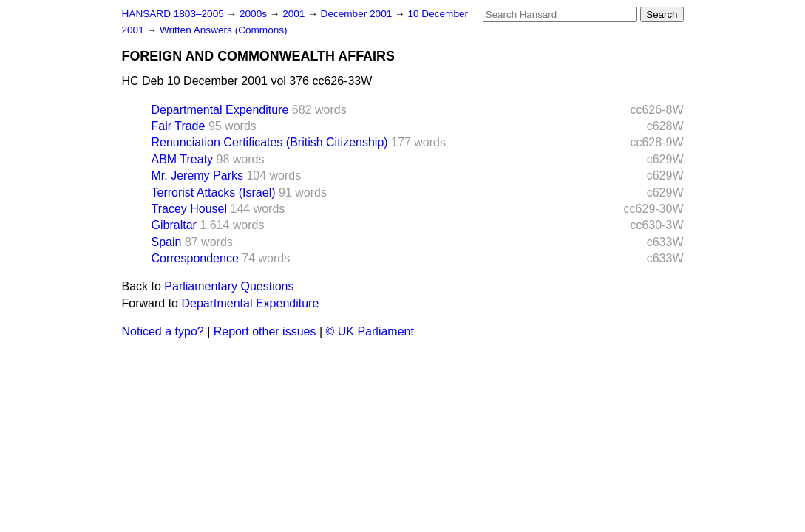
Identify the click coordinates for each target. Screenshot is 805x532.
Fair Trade (179, 126)
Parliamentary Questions (229, 286)
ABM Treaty (183, 159)
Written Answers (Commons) (224, 30)
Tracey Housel (190, 209)
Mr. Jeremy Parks (197, 175)
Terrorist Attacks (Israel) (214, 192)
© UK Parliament (370, 331)
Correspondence (195, 258)
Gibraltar (174, 225)
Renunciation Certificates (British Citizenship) (270, 142)
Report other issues (265, 331)
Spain (167, 242)
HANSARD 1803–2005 (173, 14)
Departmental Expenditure (220, 110)
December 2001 (358, 14)
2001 (295, 14)
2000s (255, 14)
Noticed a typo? (163, 331)
